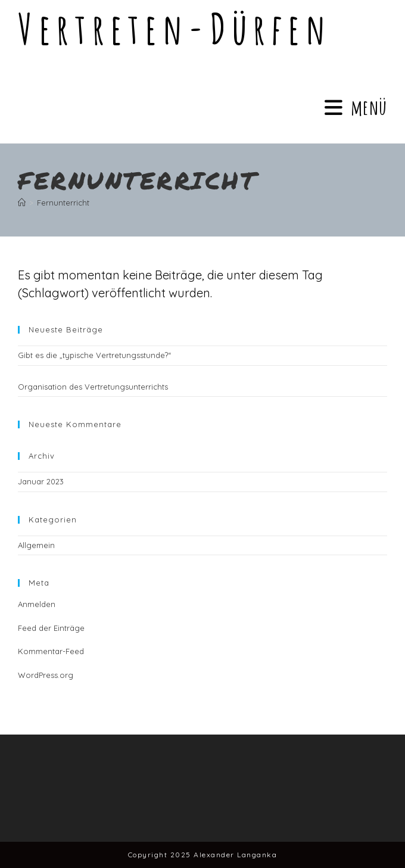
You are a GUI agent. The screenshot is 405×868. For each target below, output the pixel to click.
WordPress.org (46, 675)
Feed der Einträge (51, 628)
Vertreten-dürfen (174, 29)
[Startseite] (22, 203)
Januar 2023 (41, 481)
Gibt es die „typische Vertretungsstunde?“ (94, 355)
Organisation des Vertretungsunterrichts (93, 387)
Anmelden (37, 604)
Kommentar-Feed (51, 651)
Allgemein (36, 545)
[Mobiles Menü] (356, 107)
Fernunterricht (63, 203)
